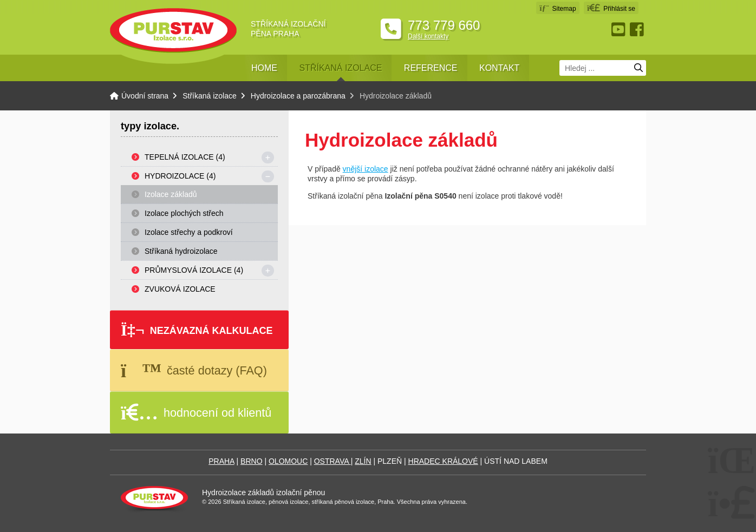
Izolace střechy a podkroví (189, 232)
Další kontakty (428, 36)
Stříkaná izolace (340, 68)
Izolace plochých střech (184, 213)
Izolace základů (171, 194)
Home (264, 68)
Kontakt (499, 68)
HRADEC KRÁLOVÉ (443, 461)
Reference (431, 68)
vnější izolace (366, 169)
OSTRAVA (333, 461)
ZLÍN (363, 461)
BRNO (251, 461)
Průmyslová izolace (194, 270)
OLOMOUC (288, 461)
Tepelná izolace (185, 157)
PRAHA (221, 461)
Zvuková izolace (180, 289)
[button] (611, 8)
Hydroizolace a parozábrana (298, 96)
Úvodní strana (173, 31)
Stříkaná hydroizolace (181, 251)
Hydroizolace (180, 176)
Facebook (638, 29)
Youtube (620, 29)
